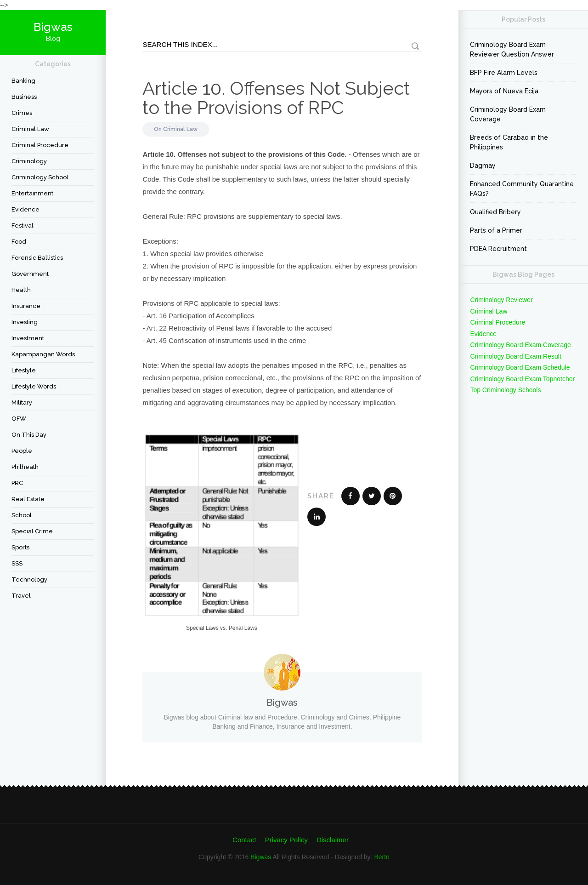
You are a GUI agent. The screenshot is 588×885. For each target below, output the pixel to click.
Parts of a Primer (496, 230)
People (22, 451)
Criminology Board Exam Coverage (508, 114)
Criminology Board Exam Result (515, 356)
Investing (25, 322)
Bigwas (261, 857)
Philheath (25, 467)
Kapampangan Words (43, 354)
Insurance (26, 306)
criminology (29, 161)
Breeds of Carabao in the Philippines (509, 142)
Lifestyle (24, 370)
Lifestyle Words (34, 386)
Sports (20, 547)
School (22, 515)
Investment (28, 338)
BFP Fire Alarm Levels (504, 73)
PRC (17, 483)
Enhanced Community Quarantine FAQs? (522, 189)
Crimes (22, 113)
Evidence (25, 209)
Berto (382, 857)
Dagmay (483, 166)
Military (22, 403)
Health (21, 290)
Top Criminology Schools (505, 390)
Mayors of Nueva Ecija (504, 91)
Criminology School (40, 177)
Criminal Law (30, 129)
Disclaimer (333, 840)
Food (19, 242)
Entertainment (32, 193)
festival (23, 226)
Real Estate (28, 499)
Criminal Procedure (40, 145)
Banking (23, 81)
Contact (244, 840)
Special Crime (32, 531)
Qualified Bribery (495, 212)
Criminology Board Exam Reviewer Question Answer (512, 49)
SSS (17, 563)
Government (30, 274)
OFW (19, 419)
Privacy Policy (286, 840)
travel (21, 596)
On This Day (29, 435)
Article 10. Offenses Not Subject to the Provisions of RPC (276, 98)
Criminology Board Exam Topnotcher (522, 379)
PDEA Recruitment (498, 249)
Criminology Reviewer (501, 300)
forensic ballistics (37, 258)
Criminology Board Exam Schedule (520, 367)
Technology (29, 580)
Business (24, 97)
